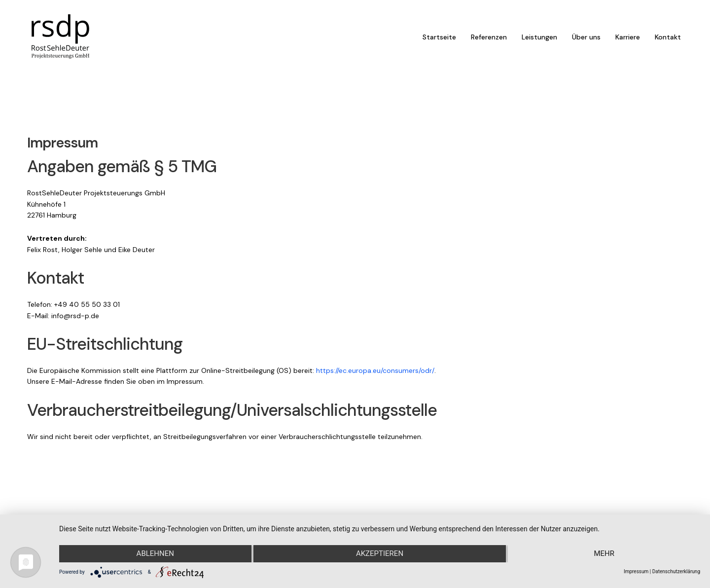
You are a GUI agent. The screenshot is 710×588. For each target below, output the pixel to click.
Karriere (628, 39)
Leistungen (539, 39)
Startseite (439, 39)
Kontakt (668, 39)
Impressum (636, 571)
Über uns (586, 39)
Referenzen (489, 39)
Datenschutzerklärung (676, 571)
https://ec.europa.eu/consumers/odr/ (375, 385)
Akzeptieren (380, 554)
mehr (604, 554)
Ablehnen (155, 554)
